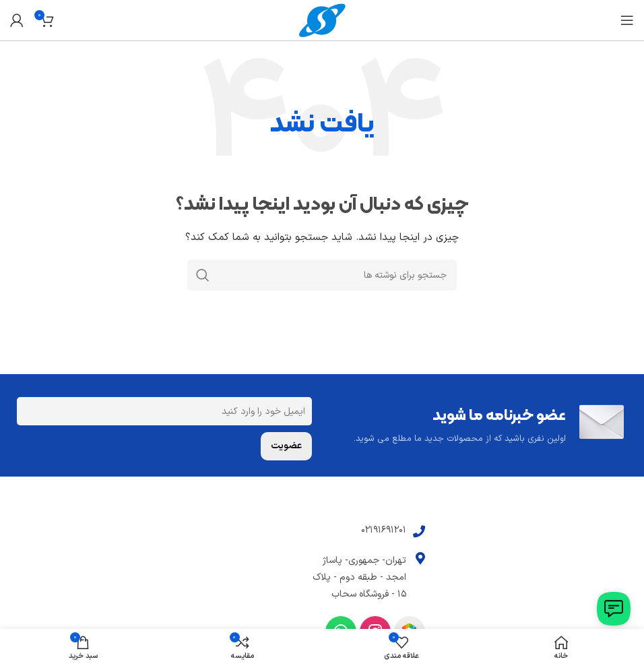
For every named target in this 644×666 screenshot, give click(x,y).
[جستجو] (322, 275)
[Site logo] (322, 20)
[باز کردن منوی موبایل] (627, 20)
